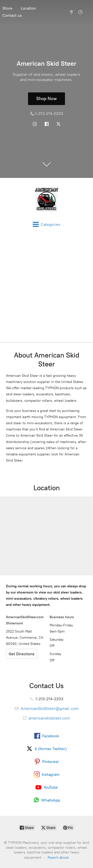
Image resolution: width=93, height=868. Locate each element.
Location (28, 8)
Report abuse (58, 857)
